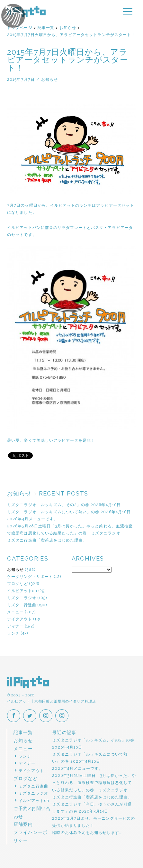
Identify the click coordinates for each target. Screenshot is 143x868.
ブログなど (18, 584)
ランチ (13, 633)
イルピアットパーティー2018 (25, 18)
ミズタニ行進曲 (22, 605)
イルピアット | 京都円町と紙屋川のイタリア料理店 (26, 11)
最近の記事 (64, 732)
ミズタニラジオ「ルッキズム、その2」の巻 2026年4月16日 (64, 505)
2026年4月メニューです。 (32, 519)
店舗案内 (23, 824)
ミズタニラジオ (22, 598)
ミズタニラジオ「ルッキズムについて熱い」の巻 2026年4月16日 (69, 512)
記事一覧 (23, 732)
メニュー (15, 612)
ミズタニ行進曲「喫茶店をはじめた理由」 (47, 540)
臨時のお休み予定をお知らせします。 (88, 832)
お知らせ (15, 569)
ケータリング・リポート (30, 576)
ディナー (15, 626)
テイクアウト (20, 619)
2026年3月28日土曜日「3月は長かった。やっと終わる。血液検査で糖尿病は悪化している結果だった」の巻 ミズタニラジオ (94, 783)
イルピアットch (22, 591)
